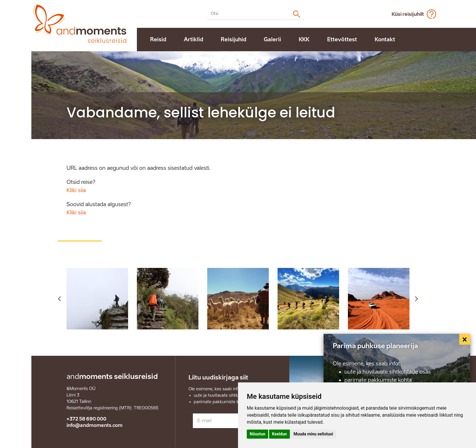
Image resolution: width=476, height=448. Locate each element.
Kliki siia (76, 190)
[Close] (465, 339)
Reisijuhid (233, 40)
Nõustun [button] (257, 434)
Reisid (158, 40)
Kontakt (385, 40)
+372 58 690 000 (86, 419)
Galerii (272, 40)
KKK (304, 40)
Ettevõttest (342, 40)
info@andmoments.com (95, 425)
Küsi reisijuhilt (408, 14)
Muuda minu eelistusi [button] (313, 434)
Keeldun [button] (279, 434)
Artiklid (193, 40)
